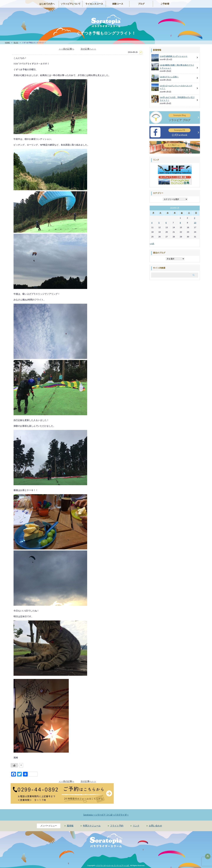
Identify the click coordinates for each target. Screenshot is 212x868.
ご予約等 (165, 4)
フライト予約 (117, 826)
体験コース (118, 4)
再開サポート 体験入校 (175, 147)
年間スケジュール (92, 826)
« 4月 (152, 244)
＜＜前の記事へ (66, 49)
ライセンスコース (94, 4)
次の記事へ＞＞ (88, 49)
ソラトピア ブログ (179, 118)
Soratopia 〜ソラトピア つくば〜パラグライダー (106, 815)
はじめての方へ (47, 4)
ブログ (141, 4)
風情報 (70, 826)
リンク (136, 826)
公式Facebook (179, 132)
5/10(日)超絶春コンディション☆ (174, 56)
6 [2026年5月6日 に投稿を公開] (166, 223)
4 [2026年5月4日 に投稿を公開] (152, 223)
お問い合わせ (155, 826)
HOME (7, 43)
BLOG (16, 43)
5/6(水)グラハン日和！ (169, 77)
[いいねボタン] (14, 765)
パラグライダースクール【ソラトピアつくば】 (113, 865)
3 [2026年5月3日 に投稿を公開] (195, 218)
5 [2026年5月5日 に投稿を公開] (159, 223)
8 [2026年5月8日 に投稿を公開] (180, 223)
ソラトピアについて (71, 4)
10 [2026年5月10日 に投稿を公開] (195, 223)
